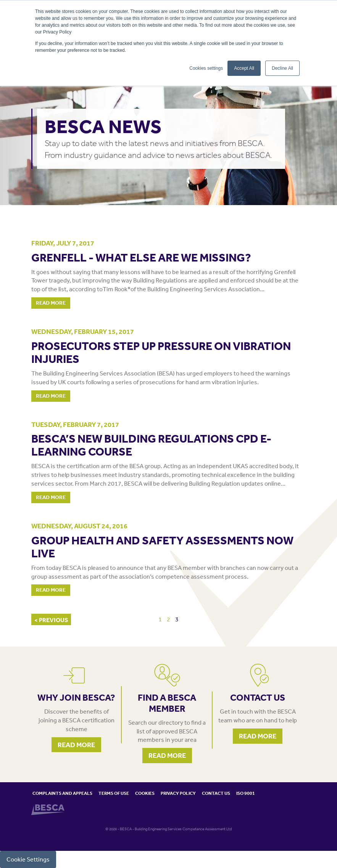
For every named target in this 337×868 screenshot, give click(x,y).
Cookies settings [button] (206, 68)
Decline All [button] (282, 68)
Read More (51, 303)
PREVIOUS (53, 620)
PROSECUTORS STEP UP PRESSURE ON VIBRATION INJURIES (161, 352)
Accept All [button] (244, 68)
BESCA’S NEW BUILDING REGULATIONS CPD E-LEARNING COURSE (151, 445)
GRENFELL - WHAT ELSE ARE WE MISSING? (141, 257)
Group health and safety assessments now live (162, 547)
